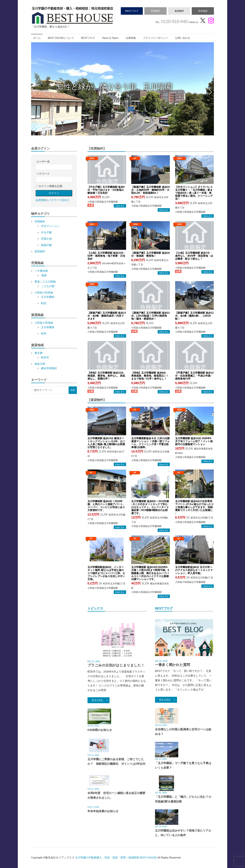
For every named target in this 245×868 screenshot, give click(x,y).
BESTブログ (132, 11)
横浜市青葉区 (49, 368)
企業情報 (131, 38)
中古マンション (50, 226)
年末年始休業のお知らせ (103, 811)
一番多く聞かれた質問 (172, 665)
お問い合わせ (183, 38)
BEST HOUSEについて (61, 38)
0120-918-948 (174, 21)
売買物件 (155, 11)
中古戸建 (46, 232)
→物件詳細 (120, 206)
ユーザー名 (43, 162)
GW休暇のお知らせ (100, 730)
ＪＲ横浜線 (41, 271)
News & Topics (110, 38)
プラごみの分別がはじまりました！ (116, 665)
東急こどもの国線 (45, 282)
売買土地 (46, 239)
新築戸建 (46, 245)
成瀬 (44, 275)
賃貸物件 (179, 11)
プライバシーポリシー (155, 38)
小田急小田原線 (44, 293)
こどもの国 (48, 286)
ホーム (37, 38)
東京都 (39, 353)
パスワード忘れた (59, 200)
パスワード (43, 174)
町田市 (45, 358)
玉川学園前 (48, 297)
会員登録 (41, 200)
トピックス (95, 608)
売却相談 (203, 11)
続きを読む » (99, 700)
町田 (44, 303)
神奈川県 (40, 364)
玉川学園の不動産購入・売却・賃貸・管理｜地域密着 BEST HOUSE (116, 858)
